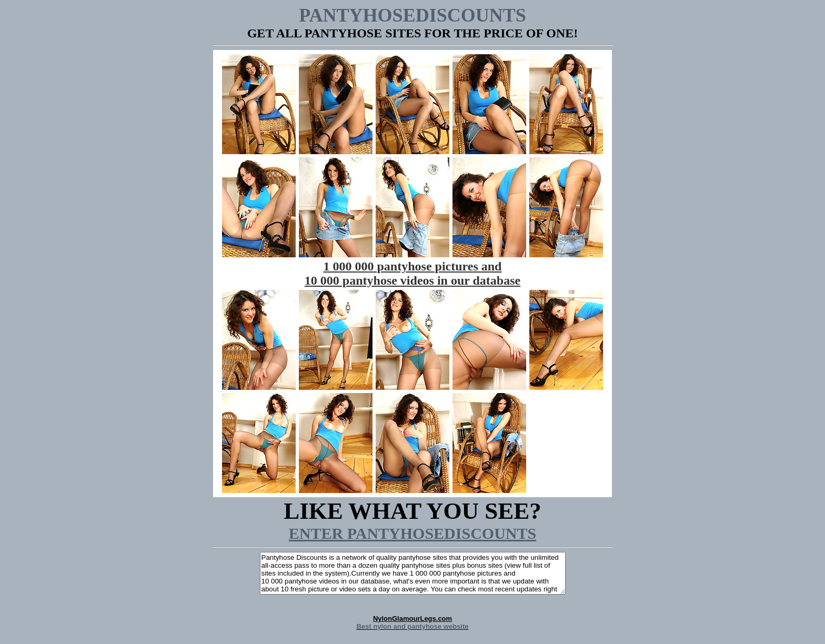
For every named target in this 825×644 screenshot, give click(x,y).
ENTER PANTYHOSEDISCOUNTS (413, 533)
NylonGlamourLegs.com (412, 622)
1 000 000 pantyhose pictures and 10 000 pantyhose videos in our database (413, 273)
